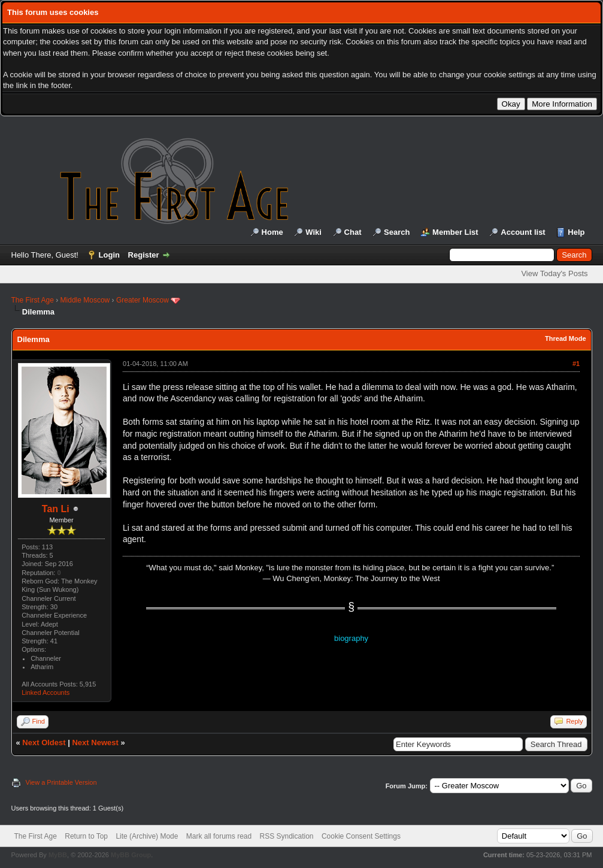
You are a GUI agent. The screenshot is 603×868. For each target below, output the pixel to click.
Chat (353, 232)
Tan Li (56, 509)
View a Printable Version (61, 782)
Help (576, 232)
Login (109, 255)
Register (144, 255)
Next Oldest (44, 743)
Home (272, 232)
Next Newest (95, 743)
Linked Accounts (46, 692)
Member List (455, 232)
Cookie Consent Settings (361, 836)
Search (397, 232)
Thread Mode (565, 338)
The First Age (33, 300)
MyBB (58, 855)
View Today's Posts (554, 273)
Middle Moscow (85, 300)
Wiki (313, 232)
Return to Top (86, 836)
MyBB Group (131, 855)
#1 (576, 364)
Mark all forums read (219, 836)
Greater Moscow (143, 300)
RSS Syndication (287, 836)
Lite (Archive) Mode (147, 836)
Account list (523, 232)
